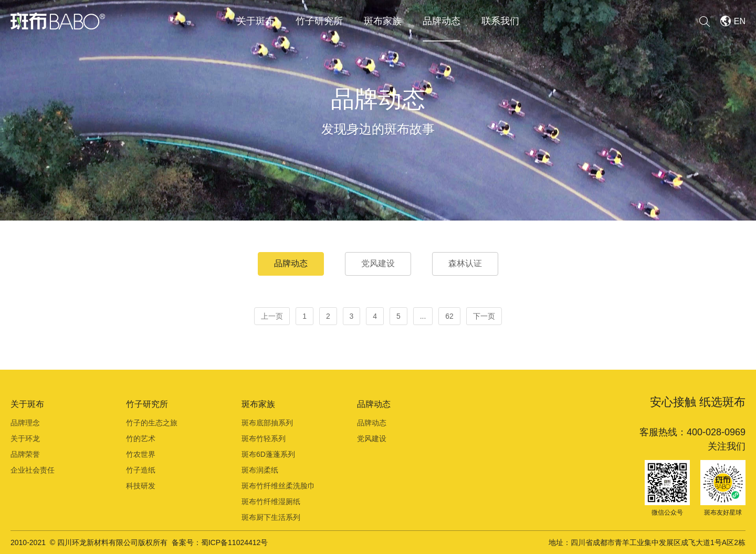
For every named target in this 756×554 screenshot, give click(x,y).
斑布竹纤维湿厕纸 (271, 501)
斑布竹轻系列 (264, 438)
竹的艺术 (141, 438)
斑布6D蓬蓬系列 (268, 454)
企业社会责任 (33, 470)
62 (449, 316)
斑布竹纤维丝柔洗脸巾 (278, 486)
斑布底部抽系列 (267, 423)
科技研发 (141, 486)
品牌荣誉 (25, 454)
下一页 (484, 316)
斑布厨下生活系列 (271, 517)
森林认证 (465, 263)
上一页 (272, 316)
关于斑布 (256, 21)
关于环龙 (25, 438)
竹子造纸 (141, 470)
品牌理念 (25, 423)
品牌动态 (442, 21)
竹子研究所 (319, 21)
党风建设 (378, 263)
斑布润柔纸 (260, 470)
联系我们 (500, 21)
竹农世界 (141, 454)
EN (740, 21)
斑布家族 (383, 21)
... (423, 316)
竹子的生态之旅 (152, 423)
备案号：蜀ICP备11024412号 (220, 542)
